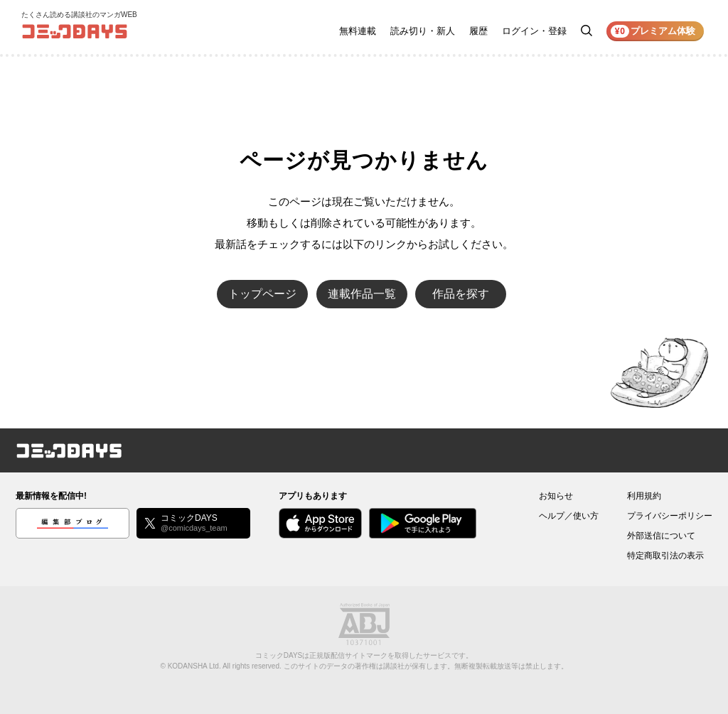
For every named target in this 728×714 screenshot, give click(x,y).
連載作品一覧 (362, 294)
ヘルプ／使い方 (569, 516)
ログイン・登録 (534, 31)
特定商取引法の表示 (665, 556)
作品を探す (461, 294)
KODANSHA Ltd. (194, 666)
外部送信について (661, 536)
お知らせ (556, 496)
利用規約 (644, 496)
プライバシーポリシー (670, 516)
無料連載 (358, 31)
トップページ (262, 294)
